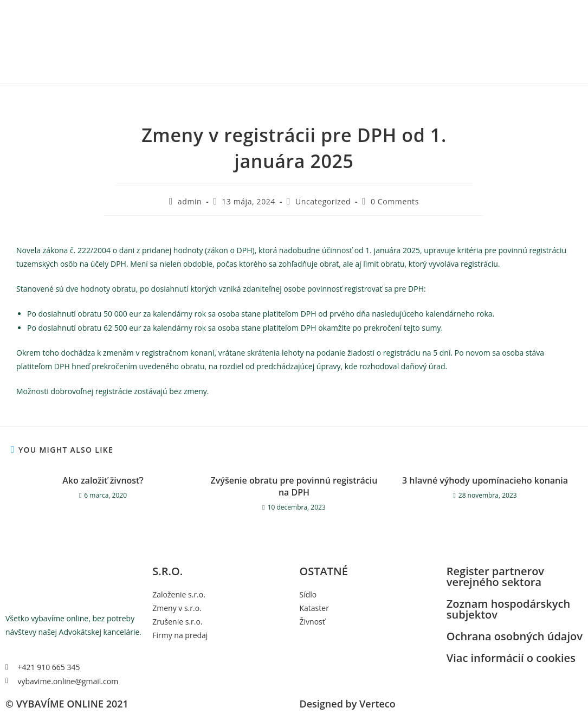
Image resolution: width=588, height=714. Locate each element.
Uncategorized (323, 201)
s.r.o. (341, 12)
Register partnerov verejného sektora (495, 577)
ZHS (379, 12)
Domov (314, 12)
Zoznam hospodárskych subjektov (508, 609)
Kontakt (440, 12)
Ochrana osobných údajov (515, 636)
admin (190, 201)
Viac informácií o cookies (511, 658)
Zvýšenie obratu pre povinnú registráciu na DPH (294, 486)
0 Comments (395, 201)
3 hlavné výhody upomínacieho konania (485, 480)
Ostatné (405, 12)
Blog (467, 12)
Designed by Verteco (348, 704)
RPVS (362, 12)
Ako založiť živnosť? (103, 480)
